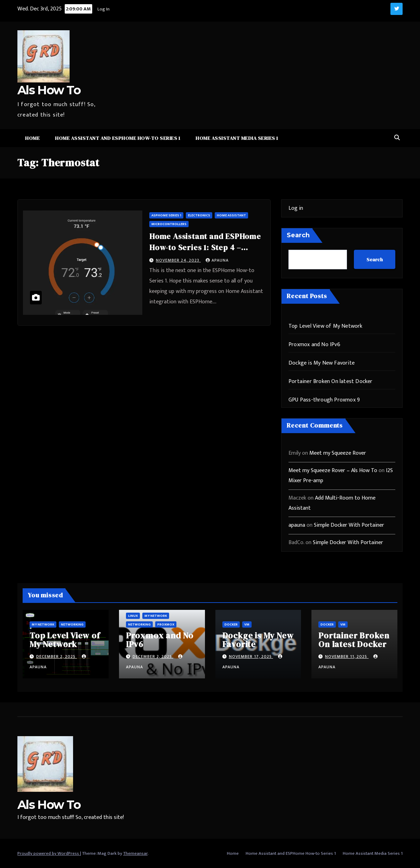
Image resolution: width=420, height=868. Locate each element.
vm (247, 624)
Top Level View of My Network (326, 326)
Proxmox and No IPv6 (314, 345)
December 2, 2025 (57, 656)
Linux (133, 616)
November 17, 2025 (251, 656)
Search (298, 235)
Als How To (49, 90)
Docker (231, 624)
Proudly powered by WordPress (49, 853)
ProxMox (166, 624)
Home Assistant (231, 215)
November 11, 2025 (347, 656)
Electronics (199, 215)
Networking (72, 624)
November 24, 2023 (178, 260)
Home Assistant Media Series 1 (237, 138)
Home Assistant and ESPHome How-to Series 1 (118, 138)
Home (32, 138)
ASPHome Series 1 (166, 215)
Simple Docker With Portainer (349, 525)
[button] (397, 138)
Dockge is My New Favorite (322, 363)
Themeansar (135, 853)
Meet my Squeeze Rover (338, 453)
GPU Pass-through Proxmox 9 (324, 400)
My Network (43, 624)
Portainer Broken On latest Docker (331, 381)
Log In (103, 9)
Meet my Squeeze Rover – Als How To (333, 471)
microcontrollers (169, 224)
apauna (217, 260)
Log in (296, 208)
